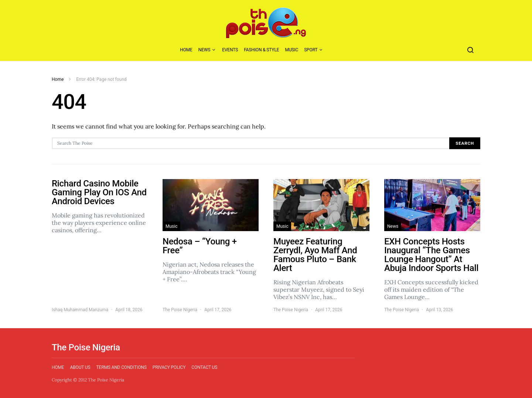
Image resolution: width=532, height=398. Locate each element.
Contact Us (204, 367)
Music (291, 50)
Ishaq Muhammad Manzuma (80, 310)
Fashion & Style (261, 50)
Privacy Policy (169, 367)
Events (230, 50)
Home (186, 50)
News (204, 50)
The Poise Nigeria (180, 310)
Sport (311, 50)
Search (465, 143)
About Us (80, 367)
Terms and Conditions (121, 367)
